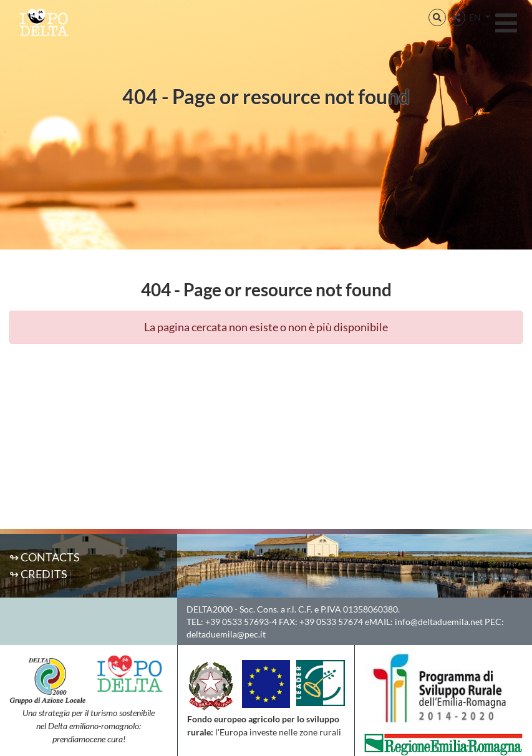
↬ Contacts (45, 557)
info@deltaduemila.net (439, 622)
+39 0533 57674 (331, 622)
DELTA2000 (210, 609)
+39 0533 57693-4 (241, 622)
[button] (437, 17)
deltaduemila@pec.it (226, 634)
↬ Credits (38, 574)
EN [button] (476, 17)
